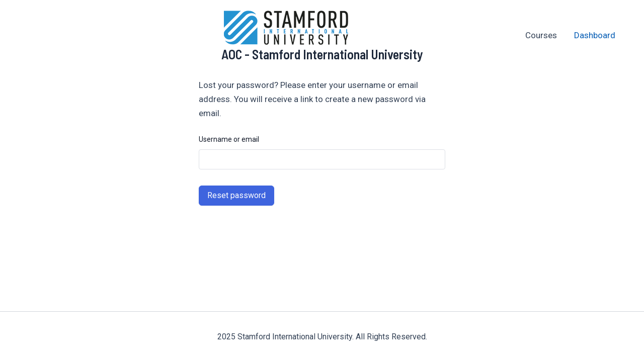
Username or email (229, 139)
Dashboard (595, 35)
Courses (541, 35)
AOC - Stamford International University (322, 54)
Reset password (236, 195)
